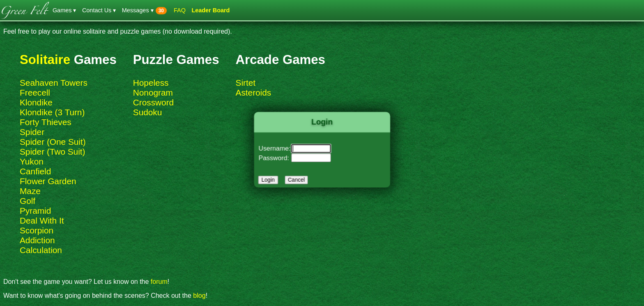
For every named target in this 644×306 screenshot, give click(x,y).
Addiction (37, 240)
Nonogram (153, 92)
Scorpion (37, 230)
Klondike (36, 102)
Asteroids (254, 92)
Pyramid (35, 211)
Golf (28, 201)
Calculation (41, 250)
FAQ (180, 10)
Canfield (35, 171)
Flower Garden (48, 181)
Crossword (153, 102)
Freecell (35, 92)
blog (199, 296)
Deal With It (42, 220)
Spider (32, 132)
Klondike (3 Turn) (52, 112)
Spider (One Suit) (53, 142)
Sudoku (148, 112)
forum (159, 282)
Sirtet (246, 83)
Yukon (32, 161)
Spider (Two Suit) (53, 152)
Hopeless (151, 83)
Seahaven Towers (54, 83)
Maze (30, 191)
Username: (277, 148)
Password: (277, 157)
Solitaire (45, 60)
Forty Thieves (46, 122)
